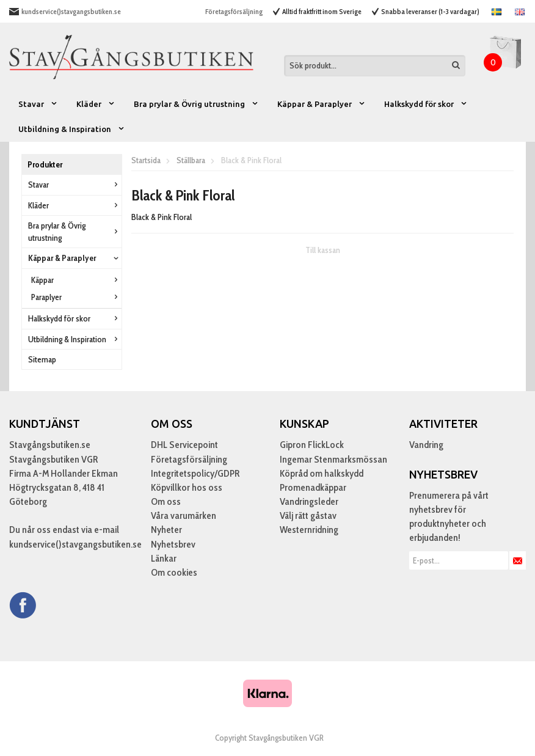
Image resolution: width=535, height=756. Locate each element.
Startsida (146, 160)
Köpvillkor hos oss (187, 487)
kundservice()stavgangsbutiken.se (71, 11)
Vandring (426, 445)
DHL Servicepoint (184, 445)
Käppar (76, 280)
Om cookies (174, 572)
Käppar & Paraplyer (322, 104)
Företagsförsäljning (234, 11)
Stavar (38, 104)
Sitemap (42, 359)
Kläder (96, 104)
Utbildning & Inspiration (72, 129)
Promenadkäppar (313, 487)
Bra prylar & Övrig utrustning (196, 104)
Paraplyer (76, 297)
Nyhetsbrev (173, 544)
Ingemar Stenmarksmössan (333, 459)
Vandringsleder (309, 501)
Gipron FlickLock (312, 445)
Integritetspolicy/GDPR (195, 473)
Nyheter (166, 530)
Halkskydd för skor (426, 104)
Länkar (164, 558)
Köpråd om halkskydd (322, 473)
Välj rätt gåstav (308, 516)
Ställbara (191, 160)
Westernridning (309, 530)
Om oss (166, 501)
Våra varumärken (184, 516)
